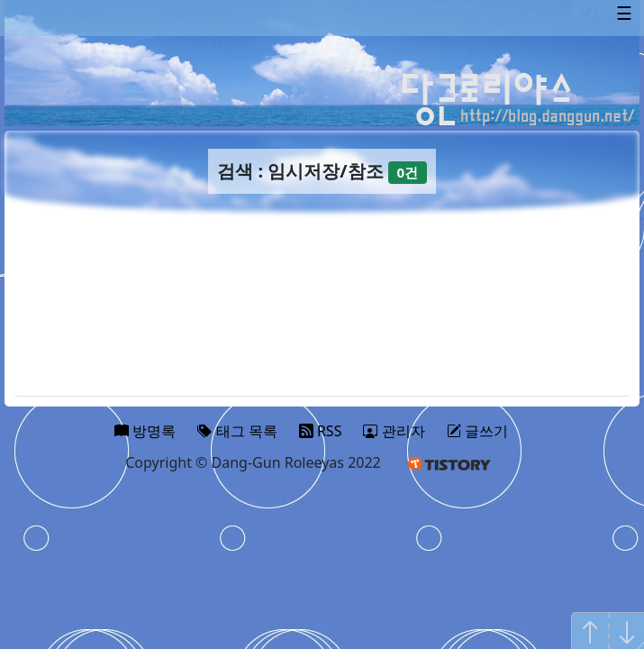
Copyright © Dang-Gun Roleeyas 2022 (253, 462)
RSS (321, 431)
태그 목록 (237, 431)
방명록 (145, 431)
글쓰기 (477, 431)
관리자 (394, 431)
